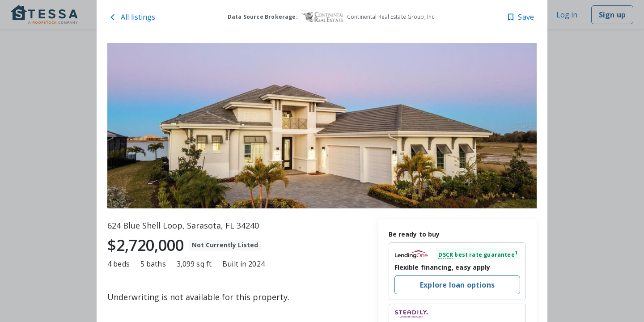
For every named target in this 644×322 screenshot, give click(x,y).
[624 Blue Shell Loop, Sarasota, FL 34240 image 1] (322, 126)
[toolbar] (322, 126)
